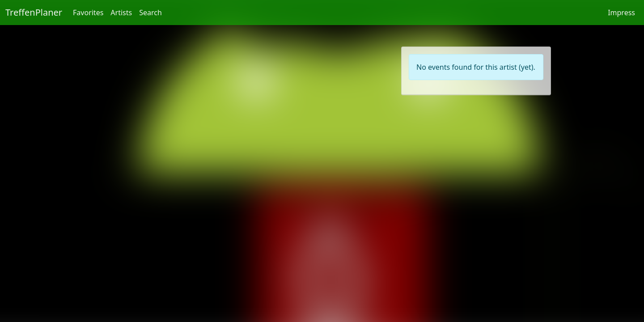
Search (150, 13)
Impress (621, 13)
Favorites (88, 13)
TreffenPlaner (34, 12)
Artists (121, 13)
